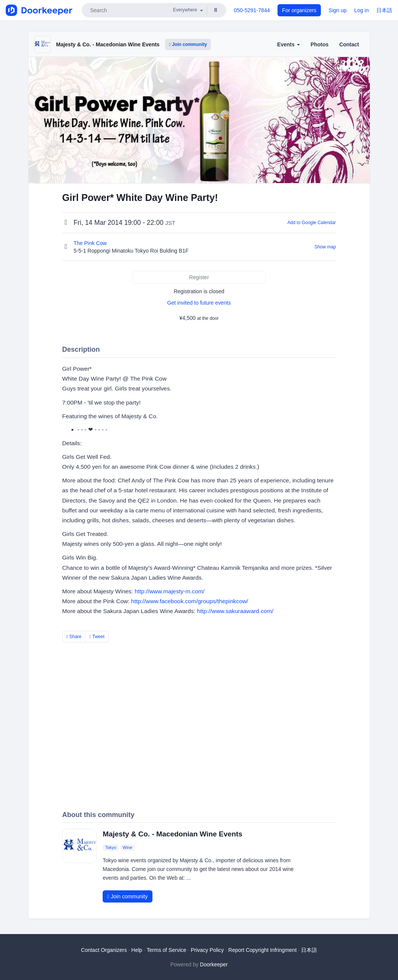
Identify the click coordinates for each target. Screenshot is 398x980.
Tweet (97, 637)
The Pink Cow (91, 243)
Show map (325, 247)
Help (137, 950)
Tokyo (111, 847)
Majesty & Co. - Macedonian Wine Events (108, 44)
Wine (128, 847)
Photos (320, 44)
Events (289, 44)
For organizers (299, 10)
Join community (188, 44)
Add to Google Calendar (312, 223)
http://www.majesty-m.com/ (170, 591)
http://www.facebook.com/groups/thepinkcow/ (190, 601)
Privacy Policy (207, 950)
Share (74, 637)
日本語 (384, 10)
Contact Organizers (104, 950)
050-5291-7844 (252, 10)
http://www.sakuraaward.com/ (235, 611)
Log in (362, 10)
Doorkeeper (214, 964)
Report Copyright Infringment (263, 950)
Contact (349, 44)
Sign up (337, 10)
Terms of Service (166, 950)
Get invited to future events (199, 303)
